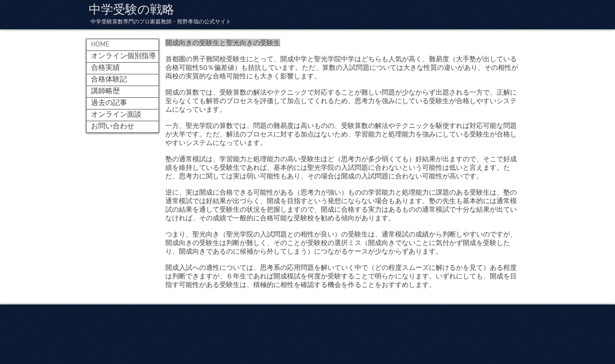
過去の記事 (109, 103)
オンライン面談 (116, 115)
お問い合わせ (113, 127)
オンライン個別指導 (123, 56)
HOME (100, 45)
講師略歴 (105, 91)
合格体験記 (109, 80)
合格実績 (105, 68)
